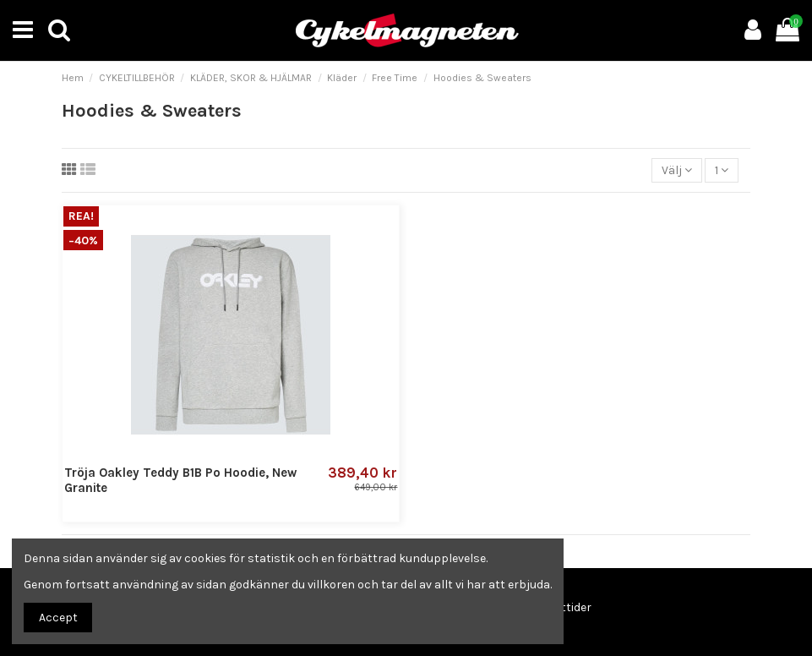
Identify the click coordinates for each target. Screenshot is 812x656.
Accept (58, 618)
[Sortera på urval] (677, 170)
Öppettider (561, 607)
